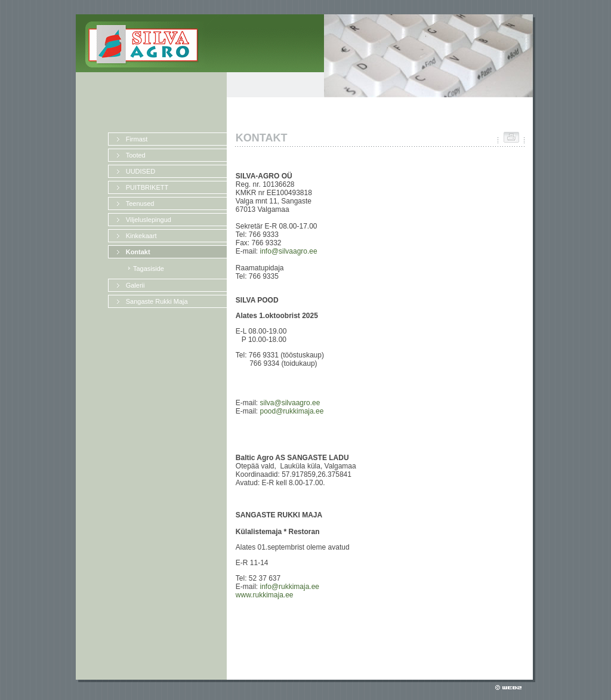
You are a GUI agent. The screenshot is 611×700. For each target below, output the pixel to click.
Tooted (136, 155)
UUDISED (141, 171)
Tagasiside (149, 269)
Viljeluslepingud (149, 220)
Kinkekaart (141, 236)
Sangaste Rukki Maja (157, 301)
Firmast (137, 139)
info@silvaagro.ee (288, 251)
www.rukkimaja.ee (265, 595)
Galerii (135, 285)
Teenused (140, 203)
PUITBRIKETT (147, 187)
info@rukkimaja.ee (289, 587)
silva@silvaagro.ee (290, 403)
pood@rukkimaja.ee (291, 411)
